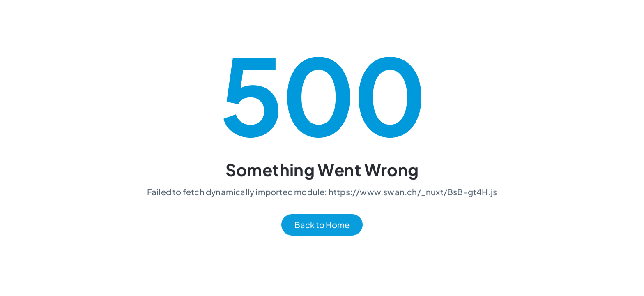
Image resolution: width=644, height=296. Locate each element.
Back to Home (322, 225)
